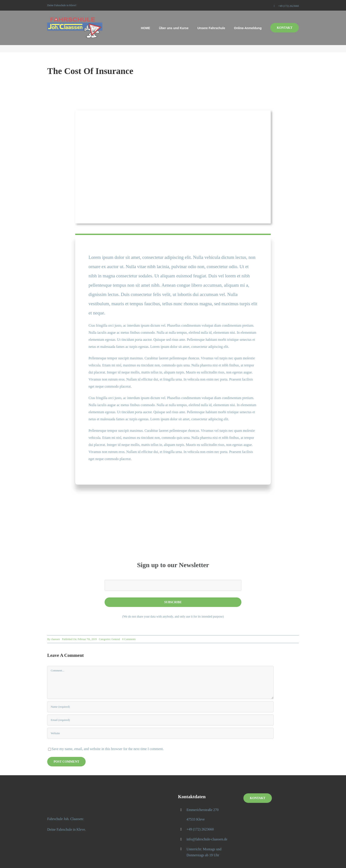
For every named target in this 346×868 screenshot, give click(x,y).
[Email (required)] (160, 720)
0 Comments (129, 639)
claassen (55, 639)
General (116, 639)
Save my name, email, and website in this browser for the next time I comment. (108, 749)
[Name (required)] (160, 707)
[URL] (160, 733)
